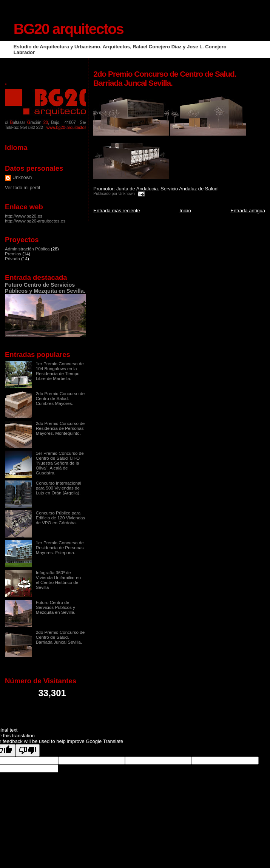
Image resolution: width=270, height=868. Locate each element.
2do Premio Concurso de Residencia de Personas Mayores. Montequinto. (60, 428)
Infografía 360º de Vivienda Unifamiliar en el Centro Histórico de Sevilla (59, 580)
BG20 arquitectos (69, 29)
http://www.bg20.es (24, 216)
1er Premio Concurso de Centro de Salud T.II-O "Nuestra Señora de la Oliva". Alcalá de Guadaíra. (60, 463)
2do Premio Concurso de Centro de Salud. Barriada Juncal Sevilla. (60, 637)
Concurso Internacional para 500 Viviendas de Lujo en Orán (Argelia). (59, 488)
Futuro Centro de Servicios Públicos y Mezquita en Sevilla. (45, 288)
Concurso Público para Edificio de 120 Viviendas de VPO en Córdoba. (61, 518)
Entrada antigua (248, 211)
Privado (12, 259)
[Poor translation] (28, 750)
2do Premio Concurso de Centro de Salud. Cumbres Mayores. (60, 398)
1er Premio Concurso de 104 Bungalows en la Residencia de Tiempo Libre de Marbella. (60, 371)
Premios (13, 254)
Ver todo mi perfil (22, 188)
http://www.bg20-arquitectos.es (35, 221)
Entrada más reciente (117, 211)
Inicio (185, 211)
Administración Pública (27, 249)
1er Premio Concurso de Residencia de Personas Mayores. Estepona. (60, 548)
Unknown (22, 178)
